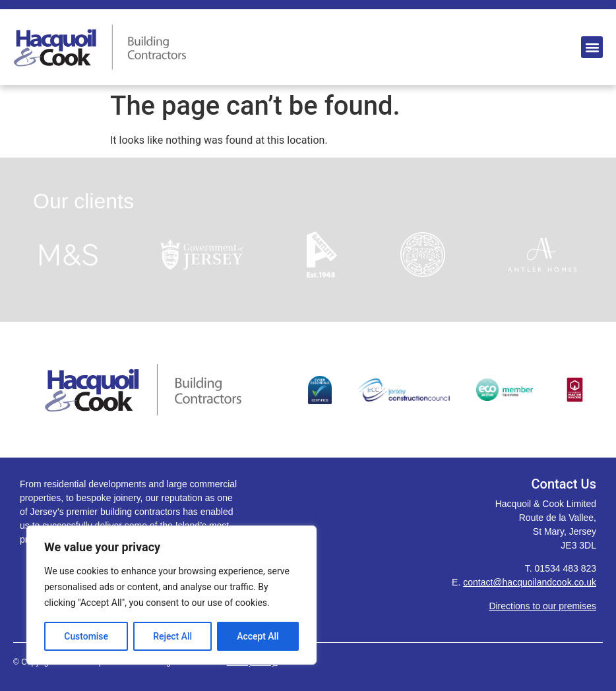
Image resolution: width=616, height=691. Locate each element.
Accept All (258, 636)
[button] (592, 47)
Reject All (172, 636)
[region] (171, 595)
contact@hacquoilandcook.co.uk (530, 582)
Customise (86, 636)
